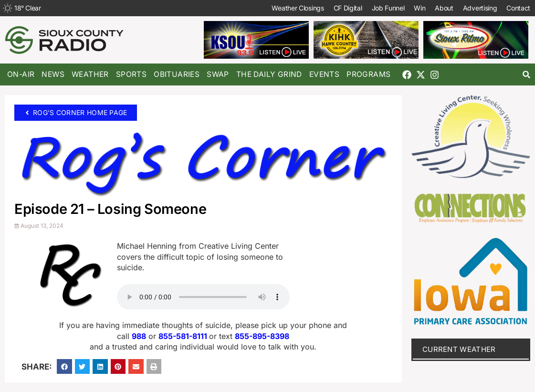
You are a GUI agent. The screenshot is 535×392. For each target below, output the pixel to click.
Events (324, 74)
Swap (218, 74)
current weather (459, 349)
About (444, 8)
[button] (527, 75)
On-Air (21, 74)
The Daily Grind (269, 74)
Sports (131, 74)
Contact (518, 8)
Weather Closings (298, 8)
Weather (90, 74)
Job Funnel (388, 8)
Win (420, 8)
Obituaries (177, 74)
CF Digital (347, 8)
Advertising (480, 8)
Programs (368, 74)
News (53, 74)
